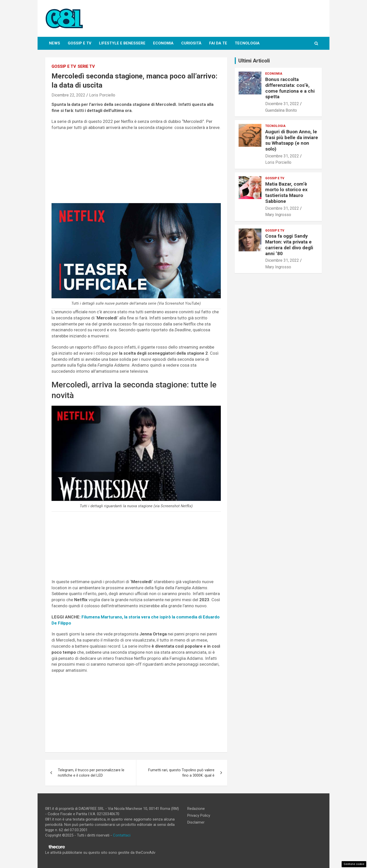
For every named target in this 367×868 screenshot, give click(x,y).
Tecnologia (247, 43)
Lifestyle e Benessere (122, 43)
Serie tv (86, 66)
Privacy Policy (199, 815)
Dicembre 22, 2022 (68, 95)
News (55, 43)
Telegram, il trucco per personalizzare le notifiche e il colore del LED (91, 773)
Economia (163, 43)
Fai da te (218, 43)
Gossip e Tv (80, 43)
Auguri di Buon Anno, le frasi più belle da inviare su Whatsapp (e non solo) (292, 140)
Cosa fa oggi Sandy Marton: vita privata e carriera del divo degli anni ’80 (289, 245)
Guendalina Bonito (281, 110)
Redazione (196, 809)
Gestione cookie (354, 864)
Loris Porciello (102, 95)
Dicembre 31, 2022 (282, 104)
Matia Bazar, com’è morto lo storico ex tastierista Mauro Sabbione (286, 193)
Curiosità (191, 43)
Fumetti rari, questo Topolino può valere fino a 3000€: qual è (181, 773)
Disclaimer (196, 822)
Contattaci (122, 835)
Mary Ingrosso (278, 215)
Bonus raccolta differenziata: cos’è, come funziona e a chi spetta (290, 88)
